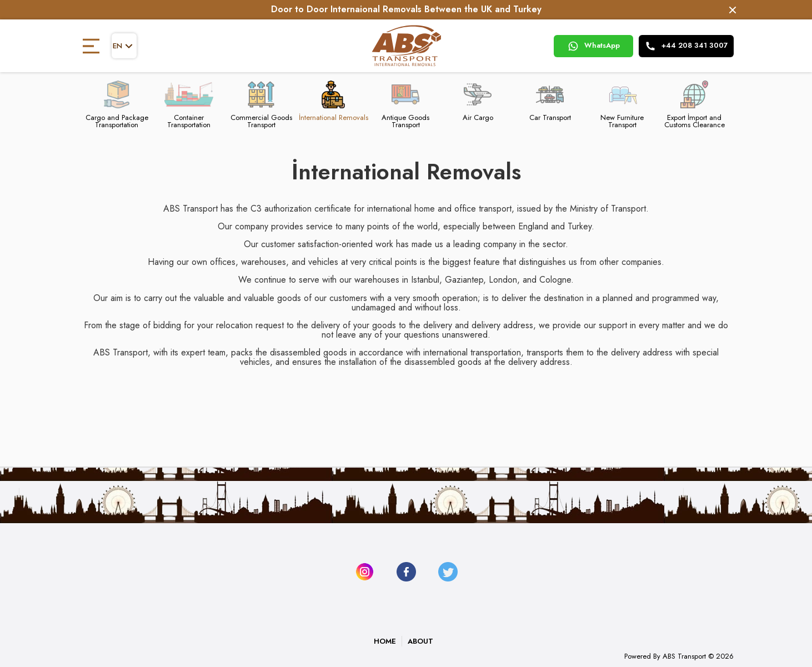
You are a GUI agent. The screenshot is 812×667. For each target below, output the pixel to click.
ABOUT (420, 641)
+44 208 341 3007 (686, 46)
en (124, 46)
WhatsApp (594, 46)
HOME (385, 641)
